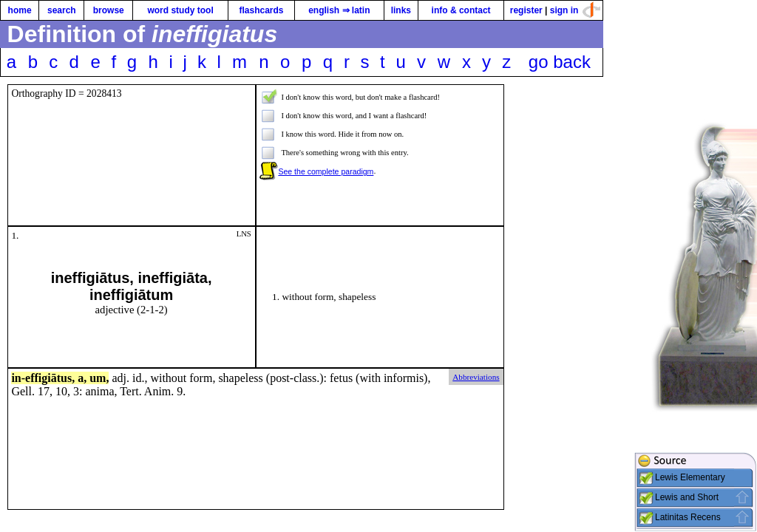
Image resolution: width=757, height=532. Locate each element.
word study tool (180, 10)
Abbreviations (476, 377)
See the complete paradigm (326, 171)
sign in (564, 10)
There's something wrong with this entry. (344, 153)
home (20, 10)
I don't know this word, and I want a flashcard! (354, 116)
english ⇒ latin (339, 10)
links (401, 10)
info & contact (461, 10)
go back (560, 62)
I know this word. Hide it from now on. (342, 134)
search (62, 10)
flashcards (261, 10)
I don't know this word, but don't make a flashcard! (360, 97)
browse (109, 10)
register (526, 10)
